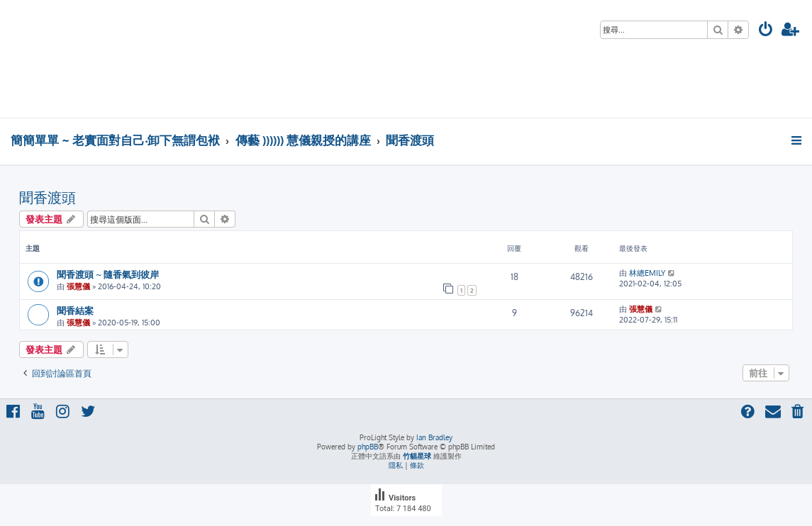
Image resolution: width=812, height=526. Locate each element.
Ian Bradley (434, 437)
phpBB (368, 447)
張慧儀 (78, 286)
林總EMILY (647, 273)
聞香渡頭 (48, 197)
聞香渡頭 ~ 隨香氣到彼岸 (108, 274)
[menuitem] (766, 31)
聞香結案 (75, 310)
